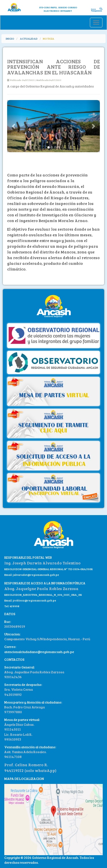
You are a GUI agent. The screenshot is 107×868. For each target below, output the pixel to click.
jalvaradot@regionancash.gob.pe (36, 575)
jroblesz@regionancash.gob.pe (35, 600)
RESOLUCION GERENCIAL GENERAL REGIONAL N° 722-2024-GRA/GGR (49, 569)
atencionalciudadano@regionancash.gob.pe (39, 652)
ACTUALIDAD (29, 38)
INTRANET (66, 11)
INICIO (10, 38)
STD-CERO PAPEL (48, 7)
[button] (14, 126)
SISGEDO (63, 7)
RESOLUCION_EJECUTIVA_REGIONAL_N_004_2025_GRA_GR (43, 595)
